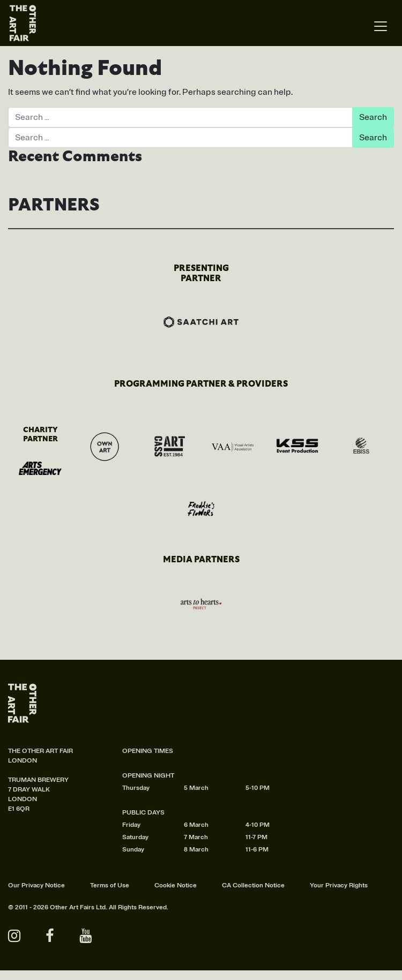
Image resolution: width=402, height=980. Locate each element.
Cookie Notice (176, 885)
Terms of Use (110, 885)
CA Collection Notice (253, 885)
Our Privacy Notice (36, 885)
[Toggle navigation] (381, 27)
